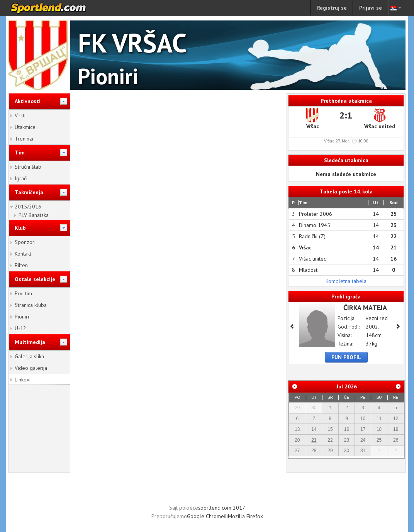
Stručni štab (28, 167)
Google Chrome (205, 516)
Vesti (20, 115)
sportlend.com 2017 (222, 508)
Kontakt (23, 254)
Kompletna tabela (346, 281)
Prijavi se (371, 8)
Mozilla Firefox (245, 516)
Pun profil (346, 357)
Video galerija (31, 368)
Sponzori (25, 242)
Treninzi (24, 139)
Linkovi (23, 380)
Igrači (21, 178)
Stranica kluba (31, 305)
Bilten (21, 265)
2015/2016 (28, 207)
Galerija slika (29, 356)
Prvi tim (23, 293)
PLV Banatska (34, 215)
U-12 (20, 328)
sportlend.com (56, 8)
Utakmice (25, 127)
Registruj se (332, 8)
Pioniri (22, 317)
